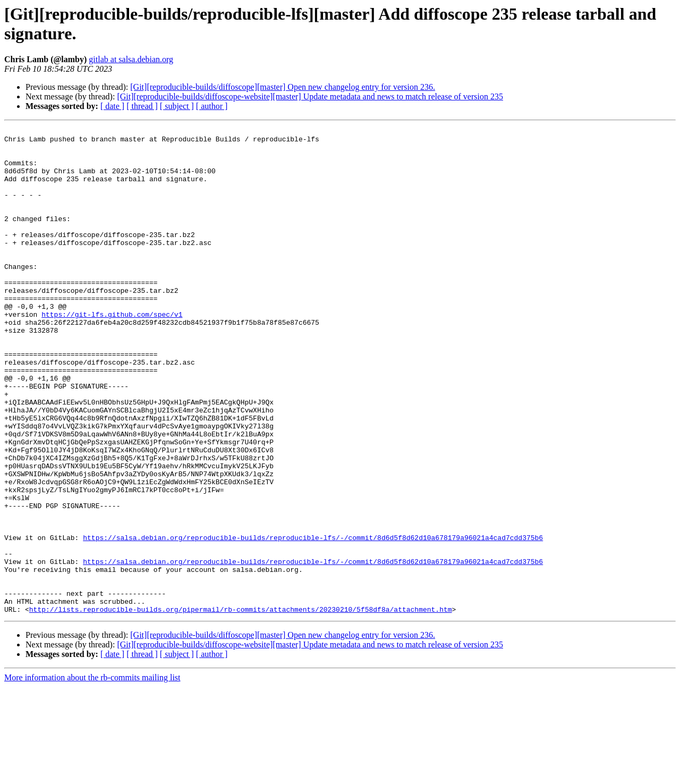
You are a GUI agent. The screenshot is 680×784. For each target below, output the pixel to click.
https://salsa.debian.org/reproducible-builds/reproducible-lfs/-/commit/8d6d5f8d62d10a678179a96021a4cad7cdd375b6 (313, 620)
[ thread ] (142, 106)
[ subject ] (177, 106)
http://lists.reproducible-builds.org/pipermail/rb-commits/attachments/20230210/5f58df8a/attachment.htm (241, 706)
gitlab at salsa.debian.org (131, 59)
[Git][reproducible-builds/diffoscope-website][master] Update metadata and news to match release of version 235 (310, 96)
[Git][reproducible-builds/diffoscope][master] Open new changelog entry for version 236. (283, 87)
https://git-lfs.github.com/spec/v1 (112, 352)
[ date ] (112, 106)
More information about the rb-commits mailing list (92, 775)
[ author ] (212, 106)
